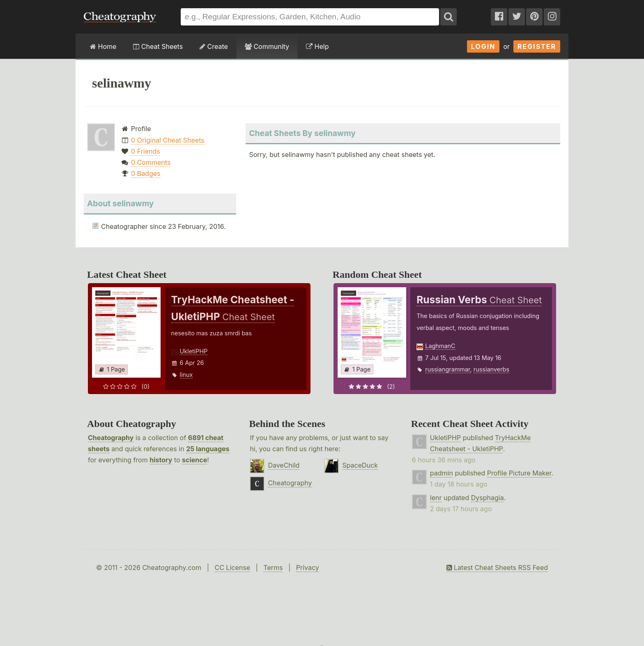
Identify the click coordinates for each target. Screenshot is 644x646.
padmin (442, 473)
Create (214, 46)
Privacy (308, 568)
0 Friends (146, 151)
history (161, 460)
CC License (232, 568)
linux (186, 375)
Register (537, 46)
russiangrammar (447, 369)
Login (483, 46)
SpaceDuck (360, 465)
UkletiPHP (194, 351)
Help (317, 46)
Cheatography (111, 438)
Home (103, 46)
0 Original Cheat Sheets (168, 140)
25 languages (208, 449)
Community (267, 46)
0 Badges (146, 173)
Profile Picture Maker (519, 473)
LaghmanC (440, 346)
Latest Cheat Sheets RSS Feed (497, 568)
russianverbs (491, 369)
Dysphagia (488, 498)
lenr (436, 498)
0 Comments (151, 162)
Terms (273, 568)
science (194, 460)
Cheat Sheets (158, 46)
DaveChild (284, 465)
